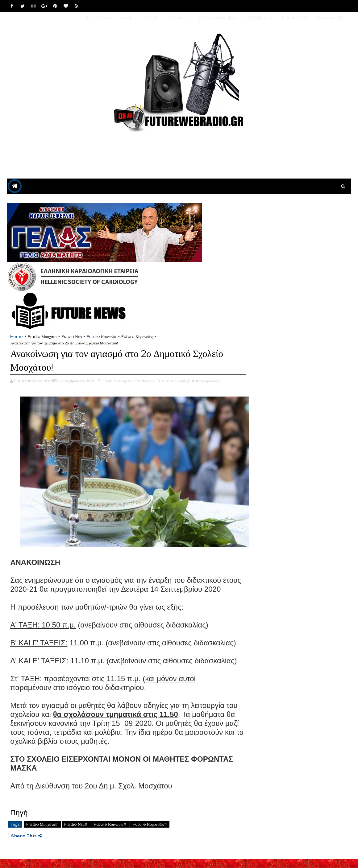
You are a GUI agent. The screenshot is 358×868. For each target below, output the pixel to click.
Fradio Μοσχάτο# (42, 833)
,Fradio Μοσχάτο (118, 381)
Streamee (178, 18)
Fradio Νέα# (76, 833)
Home (17, 337)
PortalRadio (259, 18)
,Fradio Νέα (144, 381)
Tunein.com (294, 18)
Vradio (127, 18)
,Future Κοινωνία (171, 381)
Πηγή (19, 822)
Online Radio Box (218, 18)
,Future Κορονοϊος (203, 381)
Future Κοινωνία (102, 337)
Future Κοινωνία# (110, 833)
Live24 (151, 18)
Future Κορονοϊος (137, 337)
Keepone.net (331, 18)
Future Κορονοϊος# (150, 833)
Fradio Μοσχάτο (42, 337)
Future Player (96, 18)
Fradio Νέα (72, 337)
